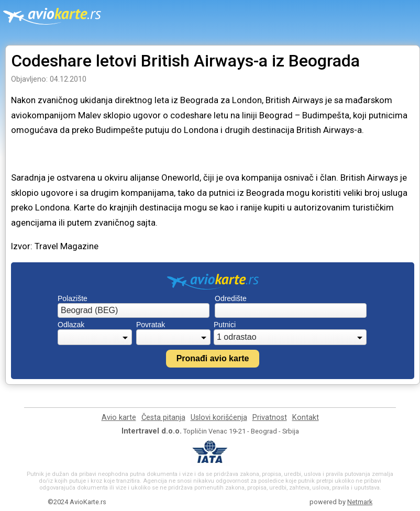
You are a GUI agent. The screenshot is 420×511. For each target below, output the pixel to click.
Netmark (360, 502)
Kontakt (306, 418)
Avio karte (119, 418)
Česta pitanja (163, 418)
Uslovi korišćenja (219, 418)
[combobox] (134, 310)
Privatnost (270, 418)
